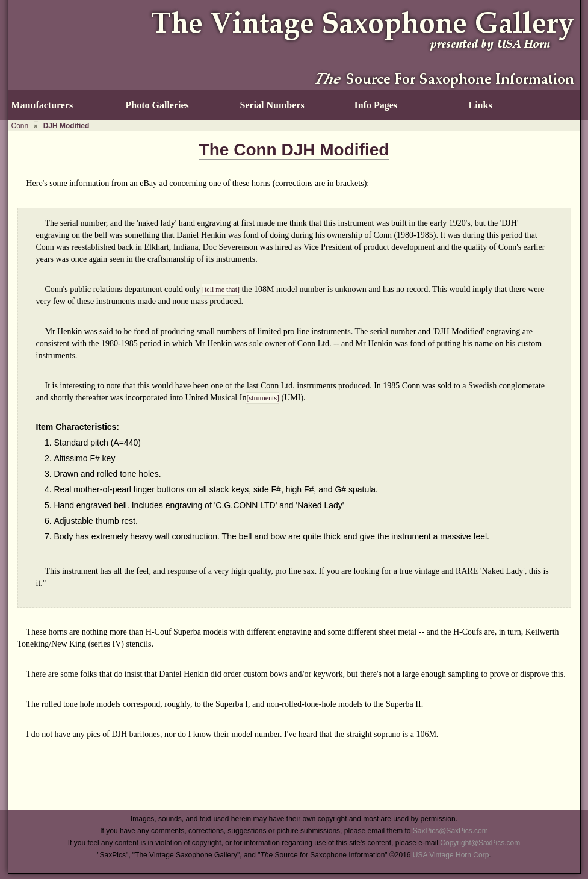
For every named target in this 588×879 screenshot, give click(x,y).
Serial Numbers (272, 105)
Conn (20, 126)
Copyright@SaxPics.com (480, 843)
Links (481, 105)
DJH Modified (67, 126)
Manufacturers (42, 105)
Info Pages (376, 105)
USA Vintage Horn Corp (451, 855)
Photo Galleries (157, 105)
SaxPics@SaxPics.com (450, 831)
